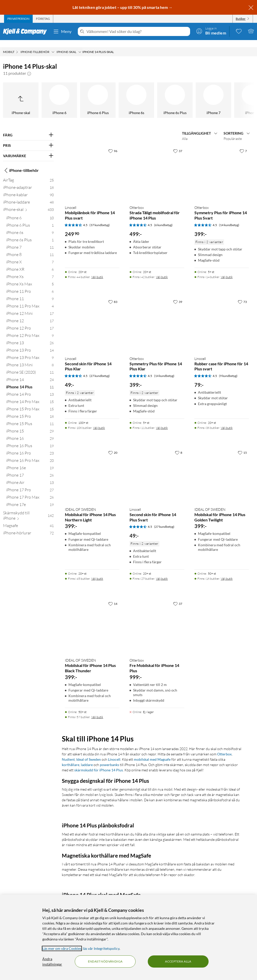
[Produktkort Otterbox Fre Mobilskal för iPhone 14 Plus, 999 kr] (157, 619)
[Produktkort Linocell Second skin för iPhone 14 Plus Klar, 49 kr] (92, 317)
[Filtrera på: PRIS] (28, 138)
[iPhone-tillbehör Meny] (53, 45)
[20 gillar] (113, 445)
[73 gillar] (242, 295)
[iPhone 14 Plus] (128, 93)
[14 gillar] (113, 596)
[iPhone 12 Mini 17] (30, 307)
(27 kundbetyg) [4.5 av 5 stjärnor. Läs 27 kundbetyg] (100, 369)
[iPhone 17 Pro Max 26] (30, 491)
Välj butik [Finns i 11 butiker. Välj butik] (162, 421)
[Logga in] (211, 31)
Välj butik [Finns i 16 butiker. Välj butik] (227, 571)
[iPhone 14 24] (30, 374)
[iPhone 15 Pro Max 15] (30, 403)
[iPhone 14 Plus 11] (30, 381)
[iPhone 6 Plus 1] (30, 219)
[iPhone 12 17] (30, 315)
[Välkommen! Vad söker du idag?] (137, 31)
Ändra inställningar (52, 961)
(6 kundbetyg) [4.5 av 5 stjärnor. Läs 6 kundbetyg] (163, 218)
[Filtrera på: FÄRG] (28, 128)
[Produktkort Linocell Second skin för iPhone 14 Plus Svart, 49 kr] (157, 468)
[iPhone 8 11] (30, 249)
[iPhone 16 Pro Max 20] (30, 454)
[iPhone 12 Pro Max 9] (30, 329)
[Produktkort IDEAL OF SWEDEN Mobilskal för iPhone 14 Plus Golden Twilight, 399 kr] (222, 468)
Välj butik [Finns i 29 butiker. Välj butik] (162, 571)
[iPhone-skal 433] (28, 203)
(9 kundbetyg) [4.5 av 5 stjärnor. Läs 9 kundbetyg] (228, 369)
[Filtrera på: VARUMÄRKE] (28, 149)
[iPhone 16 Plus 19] (30, 440)
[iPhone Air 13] (30, 476)
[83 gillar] (113, 295)
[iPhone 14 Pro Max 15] (30, 396)
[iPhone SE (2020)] (51, 93)
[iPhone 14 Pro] (167, 93)
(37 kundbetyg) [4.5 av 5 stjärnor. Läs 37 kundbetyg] (100, 218)
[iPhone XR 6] (30, 263)
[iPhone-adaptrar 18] (28, 181)
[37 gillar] (178, 144)
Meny (62, 31)
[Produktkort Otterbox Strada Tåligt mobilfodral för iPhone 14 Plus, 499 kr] (157, 166)
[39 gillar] (178, 295)
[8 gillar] (179, 445)
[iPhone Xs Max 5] (30, 278)
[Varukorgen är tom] (251, 31)
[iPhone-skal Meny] (80, 45)
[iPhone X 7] (30, 256)
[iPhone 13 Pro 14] (30, 344)
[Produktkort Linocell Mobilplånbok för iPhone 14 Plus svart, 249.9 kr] (92, 166)
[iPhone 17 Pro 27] (30, 484)
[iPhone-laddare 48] (28, 196)
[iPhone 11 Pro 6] (30, 285)
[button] (29, 66)
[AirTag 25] (28, 174)
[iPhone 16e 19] (30, 462)
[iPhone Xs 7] (30, 271)
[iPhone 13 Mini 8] (30, 359)
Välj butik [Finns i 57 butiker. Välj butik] (97, 710)
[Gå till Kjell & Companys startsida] (26, 31)
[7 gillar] (243, 144)
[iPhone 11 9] (30, 293)
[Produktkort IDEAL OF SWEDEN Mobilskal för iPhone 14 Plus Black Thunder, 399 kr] (92, 619)
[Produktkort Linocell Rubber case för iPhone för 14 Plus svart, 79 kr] (222, 317)
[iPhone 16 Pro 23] (30, 447)
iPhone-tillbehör (21, 163)
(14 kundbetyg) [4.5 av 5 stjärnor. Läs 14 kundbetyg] (229, 218)
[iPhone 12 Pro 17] (30, 322)
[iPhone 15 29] (30, 425)
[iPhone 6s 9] (30, 226)
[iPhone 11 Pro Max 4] (30, 300)
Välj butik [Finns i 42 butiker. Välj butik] (162, 270)
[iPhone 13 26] (30, 337)
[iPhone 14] (90, 93)
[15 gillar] (242, 445)
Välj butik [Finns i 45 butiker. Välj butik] (97, 571)
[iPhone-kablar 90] (28, 189)
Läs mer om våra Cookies (62, 948)
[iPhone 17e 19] (30, 498)
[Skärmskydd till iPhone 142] (28, 510)
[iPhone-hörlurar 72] (28, 527)
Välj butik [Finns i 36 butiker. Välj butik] (227, 421)
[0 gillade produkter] (239, 31)
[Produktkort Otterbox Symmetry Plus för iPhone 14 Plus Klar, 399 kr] (157, 317)
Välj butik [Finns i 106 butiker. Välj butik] (99, 421)
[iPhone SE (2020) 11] (30, 366)
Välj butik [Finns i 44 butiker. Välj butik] (97, 270)
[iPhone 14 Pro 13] (30, 388)
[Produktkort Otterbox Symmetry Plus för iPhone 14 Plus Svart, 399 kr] (222, 166)
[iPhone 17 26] (30, 469)
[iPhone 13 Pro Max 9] (30, 351)
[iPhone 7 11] (30, 241)
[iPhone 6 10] (30, 212)
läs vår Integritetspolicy (101, 948)
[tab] (18, 19)
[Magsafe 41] (28, 520)
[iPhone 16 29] (30, 432)
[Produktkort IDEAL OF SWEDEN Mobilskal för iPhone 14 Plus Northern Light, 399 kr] (92, 468)
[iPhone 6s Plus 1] (30, 234)
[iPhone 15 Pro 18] (30, 410)
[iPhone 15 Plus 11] (30, 418)
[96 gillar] (113, 144)
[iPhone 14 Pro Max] (206, 93)
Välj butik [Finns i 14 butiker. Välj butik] (227, 270)
